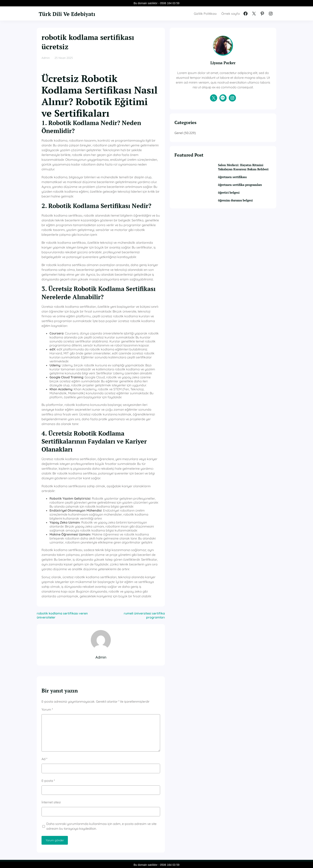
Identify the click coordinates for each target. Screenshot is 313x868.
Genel (215, 142)
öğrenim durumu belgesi (249, 220)
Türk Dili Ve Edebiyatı (74, 13)
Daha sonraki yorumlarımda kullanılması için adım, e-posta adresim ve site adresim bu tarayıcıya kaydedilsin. (118, 712)
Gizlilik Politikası (205, 14)
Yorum (47, 595)
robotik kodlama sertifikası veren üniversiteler (72, 503)
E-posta (48, 666)
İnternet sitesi (51, 688)
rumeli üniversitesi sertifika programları (171, 503)
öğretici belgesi (241, 212)
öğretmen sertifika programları (244, 202)
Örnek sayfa (231, 14)
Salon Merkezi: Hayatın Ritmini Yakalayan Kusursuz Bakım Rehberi (249, 180)
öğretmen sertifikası (245, 192)
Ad (44, 645)
